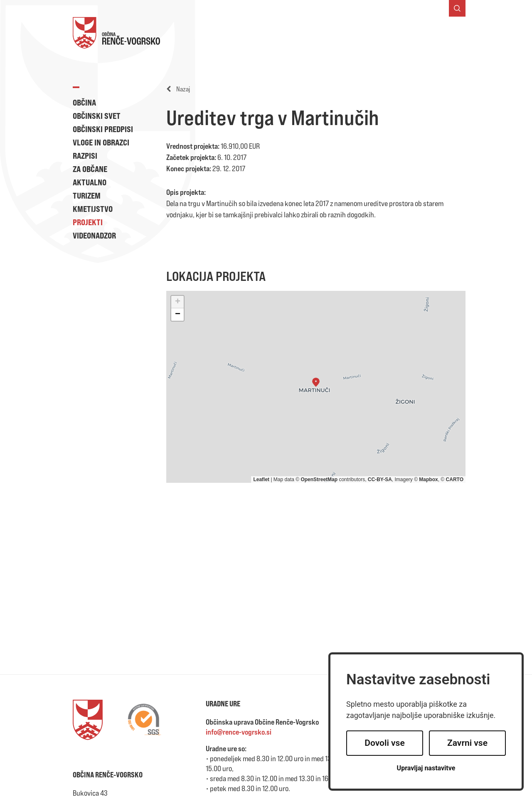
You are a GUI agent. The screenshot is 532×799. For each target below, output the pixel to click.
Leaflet (261, 479)
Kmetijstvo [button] (93, 209)
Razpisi (85, 156)
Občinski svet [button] (97, 116)
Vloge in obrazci (101, 142)
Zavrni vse (467, 743)
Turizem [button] (87, 195)
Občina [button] (84, 102)
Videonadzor (94, 235)
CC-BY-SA (380, 479)
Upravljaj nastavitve (426, 768)
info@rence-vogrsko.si (239, 732)
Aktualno (90, 182)
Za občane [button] (90, 169)
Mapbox (428, 479)
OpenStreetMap (319, 479)
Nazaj (178, 89)
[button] (316, 382)
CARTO (455, 479)
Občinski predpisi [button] (103, 129)
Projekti (88, 222)
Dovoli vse (384, 743)
